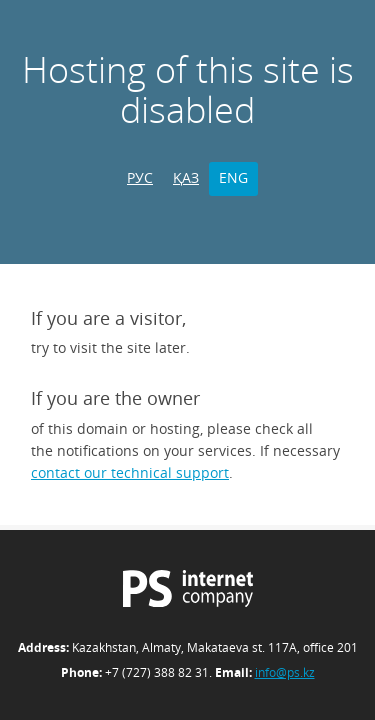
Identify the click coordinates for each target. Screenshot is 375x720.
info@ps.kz (285, 672)
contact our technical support (130, 472)
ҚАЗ (186, 177)
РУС (140, 177)
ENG (233, 177)
